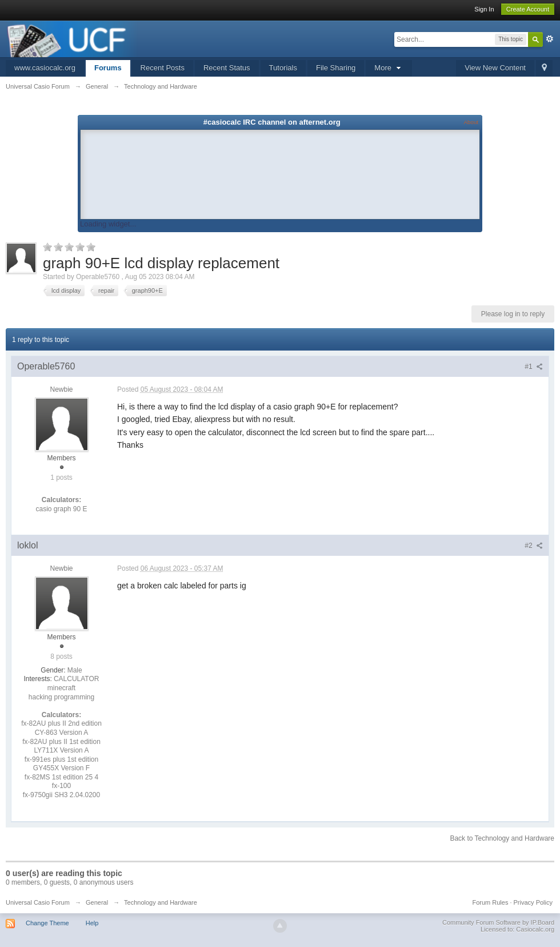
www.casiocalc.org (45, 68)
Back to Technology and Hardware (502, 838)
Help (92, 923)
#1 (534, 367)
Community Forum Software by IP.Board (498, 922)
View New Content (495, 68)
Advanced (550, 39)
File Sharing (336, 68)
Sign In (484, 9)
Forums (108, 68)
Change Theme (47, 923)
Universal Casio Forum (38, 902)
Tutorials (283, 68)
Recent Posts (163, 68)
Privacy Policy (533, 902)
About (471, 122)
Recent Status (227, 68)
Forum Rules (490, 902)
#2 (534, 546)
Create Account (528, 9)
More (389, 68)
